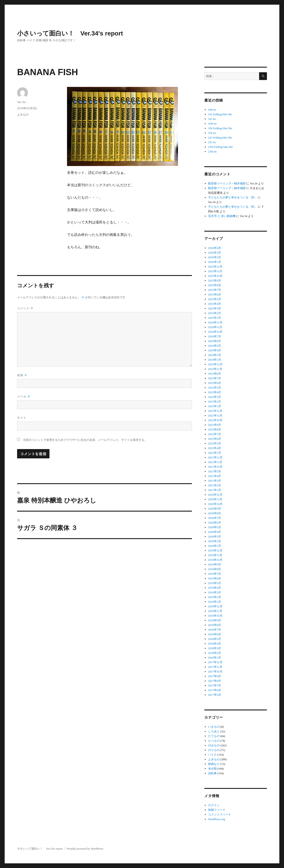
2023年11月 (215, 369)
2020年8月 (215, 513)
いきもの (214, 727)
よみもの (23, 114)
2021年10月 (215, 467)
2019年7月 (215, 574)
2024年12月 (215, 322)
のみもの (214, 745)
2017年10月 (215, 672)
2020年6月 (215, 523)
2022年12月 (215, 411)
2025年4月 (215, 304)
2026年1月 (215, 262)
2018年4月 (215, 644)
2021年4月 (215, 476)
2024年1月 (215, 360)
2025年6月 (215, 294)
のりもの (214, 750)
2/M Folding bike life (221, 147)
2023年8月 (215, 374)
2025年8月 (215, 285)
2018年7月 (215, 630)
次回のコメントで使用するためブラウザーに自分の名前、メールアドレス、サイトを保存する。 (85, 440)
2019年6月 (215, 578)
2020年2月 (215, 541)
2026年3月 (215, 253)
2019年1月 (215, 602)
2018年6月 (215, 634)
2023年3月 (215, 397)
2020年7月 (215, 518)
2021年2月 (215, 485)
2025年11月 (215, 271)
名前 (22, 375)
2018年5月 (215, 639)
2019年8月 (215, 569)
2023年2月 (215, 402)
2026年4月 (215, 248)
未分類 (212, 769)
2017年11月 (215, 667)
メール (24, 396)
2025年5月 (215, 299)
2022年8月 (215, 429)
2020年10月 (215, 504)
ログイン (214, 805)
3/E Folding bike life (220, 114)
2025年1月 (215, 318)
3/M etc (213, 124)
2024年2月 (215, 355)
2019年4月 (215, 588)
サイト (22, 418)
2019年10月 (215, 560)
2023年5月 (215, 388)
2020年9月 (215, 509)
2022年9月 (215, 425)
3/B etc (212, 133)
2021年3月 (215, 481)
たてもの (214, 736)
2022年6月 (215, 439)
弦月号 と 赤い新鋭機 (222, 216)
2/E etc (212, 142)
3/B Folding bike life (220, 128)
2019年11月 (215, 555)
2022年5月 (215, 443)
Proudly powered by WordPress (85, 849)
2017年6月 (215, 690)
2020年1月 (215, 546)
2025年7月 (215, 290)
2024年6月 (215, 341)
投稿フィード (217, 810)
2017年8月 (215, 681)
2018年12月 (215, 606)
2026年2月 (215, 257)
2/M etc (213, 152)
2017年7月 (215, 685)
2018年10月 (215, 616)
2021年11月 (215, 462)
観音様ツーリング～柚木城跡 (227, 183)
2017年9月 (215, 676)
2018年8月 (215, 625)
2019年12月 (215, 550)
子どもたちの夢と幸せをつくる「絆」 (233, 197)
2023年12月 (215, 364)
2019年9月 (215, 564)
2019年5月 (215, 583)
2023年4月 (215, 392)
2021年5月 (215, 471)
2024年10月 (215, 332)
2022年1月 (215, 453)
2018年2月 (215, 653)
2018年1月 (215, 658)
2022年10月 (215, 420)
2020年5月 (215, 527)
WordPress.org (217, 819)
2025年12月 (215, 267)
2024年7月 (215, 336)
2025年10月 (215, 276)
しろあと (214, 731)
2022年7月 (215, 434)
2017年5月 (215, 695)
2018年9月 (215, 620)
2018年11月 (215, 611)
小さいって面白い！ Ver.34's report (70, 33)
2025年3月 (215, 308)
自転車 (212, 773)
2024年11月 (215, 327)
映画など (214, 764)
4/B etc (212, 110)
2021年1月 (215, 490)
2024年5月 (215, 346)
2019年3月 (215, 592)
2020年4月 (215, 532)
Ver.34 (22, 102)
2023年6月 (215, 383)
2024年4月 (215, 350)
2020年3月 (215, 537)
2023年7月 (215, 378)
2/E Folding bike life (220, 138)
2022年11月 (215, 415)
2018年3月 (215, 648)
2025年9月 (215, 281)
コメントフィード (220, 814)
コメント (25, 308)
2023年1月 (215, 406)
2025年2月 (215, 313)
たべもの (214, 741)
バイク (212, 755)
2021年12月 (215, 457)
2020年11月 (215, 499)
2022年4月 (215, 448)
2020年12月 (215, 495)
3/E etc (212, 119)
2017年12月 (215, 662)
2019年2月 (215, 597)
